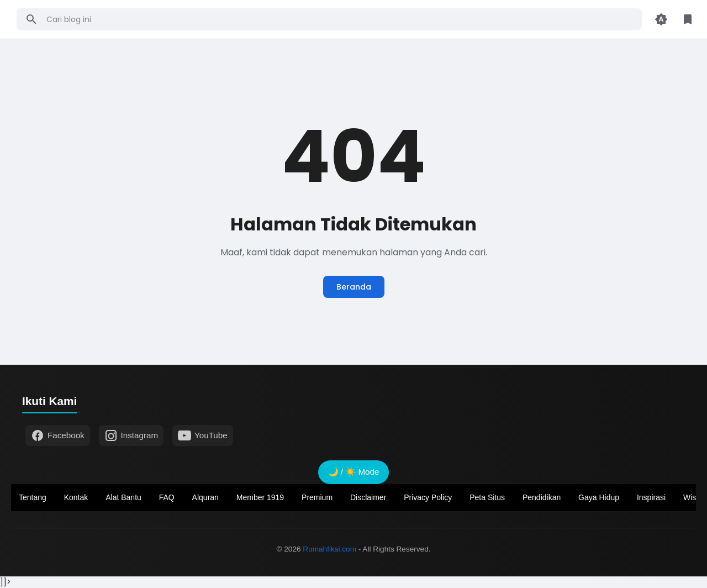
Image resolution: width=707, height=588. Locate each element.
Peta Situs (487, 497)
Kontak (76, 497)
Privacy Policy (428, 497)
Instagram (131, 435)
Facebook (58, 435)
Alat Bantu (123, 497)
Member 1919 (260, 497)
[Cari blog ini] (340, 19)
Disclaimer (368, 497)
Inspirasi (651, 497)
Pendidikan (542, 497)
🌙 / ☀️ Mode (354, 472)
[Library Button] (688, 19)
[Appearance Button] (661, 19)
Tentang (33, 497)
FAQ (167, 497)
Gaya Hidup (599, 497)
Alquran (205, 497)
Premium (317, 497)
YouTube (203, 435)
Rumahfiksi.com (329, 549)
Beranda (354, 287)
